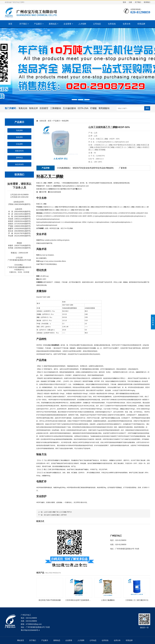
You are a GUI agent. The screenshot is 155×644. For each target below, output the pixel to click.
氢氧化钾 (33, 108)
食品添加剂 (19, 164)
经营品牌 (141, 24)
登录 (124, 2)
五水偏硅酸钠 (69, 108)
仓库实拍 (112, 24)
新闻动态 (53, 24)
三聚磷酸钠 (56, 108)
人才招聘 (82, 24)
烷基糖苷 (44, 108)
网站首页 (21, 640)
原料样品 (19, 158)
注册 (130, 2)
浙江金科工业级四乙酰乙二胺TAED (55, 515)
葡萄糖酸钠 (104, 108)
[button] (68, 100)
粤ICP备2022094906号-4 (30, 630)
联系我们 (147, 2)
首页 (10, 24)
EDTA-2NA (83, 108)
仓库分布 (127, 24)
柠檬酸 (93, 108)
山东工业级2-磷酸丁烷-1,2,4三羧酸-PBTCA (58, 512)
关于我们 (138, 2)
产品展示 (38, 24)
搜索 (147, 108)
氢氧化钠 (23, 108)
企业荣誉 (67, 24)
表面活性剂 (19, 151)
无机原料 (19, 130)
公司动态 (97, 24)
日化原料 (19, 144)
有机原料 (19, 137)
